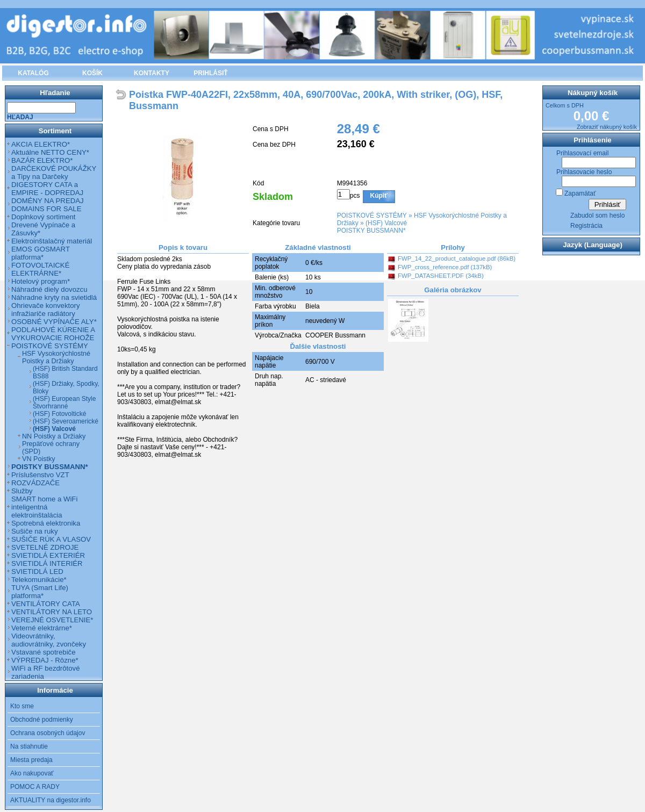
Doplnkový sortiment (43, 217)
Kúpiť (379, 196)
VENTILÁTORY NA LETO (52, 612)
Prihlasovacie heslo (584, 172)
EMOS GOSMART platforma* (41, 253)
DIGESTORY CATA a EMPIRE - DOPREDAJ (47, 189)
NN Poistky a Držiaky (54, 436)
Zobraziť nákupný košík (607, 127)
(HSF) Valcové (386, 223)
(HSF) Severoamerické (66, 421)
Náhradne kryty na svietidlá (54, 297)
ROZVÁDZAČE (35, 483)
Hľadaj (20, 117)
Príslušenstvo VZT (40, 475)
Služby (22, 491)
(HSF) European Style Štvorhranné (64, 403)
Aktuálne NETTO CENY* (50, 152)
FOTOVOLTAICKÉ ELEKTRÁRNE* (40, 269)
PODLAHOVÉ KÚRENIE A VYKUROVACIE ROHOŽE (53, 334)
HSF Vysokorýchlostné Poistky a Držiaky (56, 357)
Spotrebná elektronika (46, 523)
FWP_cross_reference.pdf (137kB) (445, 267)
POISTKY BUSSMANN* (371, 231)
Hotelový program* (41, 281)
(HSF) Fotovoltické (59, 414)
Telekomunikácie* (39, 580)
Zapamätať (580, 193)
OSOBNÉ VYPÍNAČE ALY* (54, 322)
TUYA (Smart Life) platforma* (40, 592)
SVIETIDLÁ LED (37, 572)
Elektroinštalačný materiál (52, 241)
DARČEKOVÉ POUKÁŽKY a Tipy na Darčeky (54, 173)
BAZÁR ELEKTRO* (42, 160)
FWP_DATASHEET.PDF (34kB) (441, 276)
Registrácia (586, 226)
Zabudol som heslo (597, 215)
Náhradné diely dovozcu (49, 289)
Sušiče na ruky (35, 531)
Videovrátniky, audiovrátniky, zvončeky (49, 640)
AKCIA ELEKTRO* (41, 144)
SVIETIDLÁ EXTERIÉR (48, 555)
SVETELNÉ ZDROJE (45, 547)
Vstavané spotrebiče (44, 652)
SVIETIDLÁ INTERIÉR (47, 563)
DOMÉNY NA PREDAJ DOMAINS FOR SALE (48, 205)
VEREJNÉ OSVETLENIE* (52, 620)
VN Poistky (39, 459)
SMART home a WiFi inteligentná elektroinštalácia (44, 507)
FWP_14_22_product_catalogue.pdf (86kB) (457, 258)
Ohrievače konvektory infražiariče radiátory (46, 310)
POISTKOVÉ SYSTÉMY (372, 215)
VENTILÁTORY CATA (46, 604)
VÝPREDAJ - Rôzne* (45, 660)
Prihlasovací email (582, 153)
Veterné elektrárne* (42, 628)
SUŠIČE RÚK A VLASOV (51, 539)
